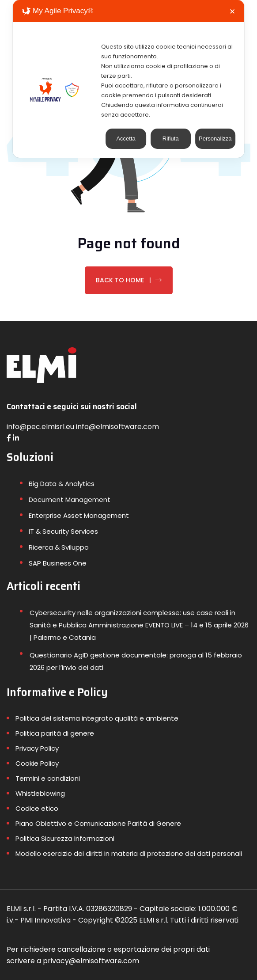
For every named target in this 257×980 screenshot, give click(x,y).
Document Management (70, 499)
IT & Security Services (63, 531)
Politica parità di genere (55, 733)
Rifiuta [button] (171, 139)
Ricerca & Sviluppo (59, 547)
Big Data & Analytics (62, 484)
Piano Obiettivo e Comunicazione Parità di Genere (98, 823)
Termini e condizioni (48, 778)
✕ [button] (232, 12)
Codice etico (37, 808)
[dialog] (128, 79)
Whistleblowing (40, 793)
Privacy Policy (37, 748)
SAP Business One (58, 563)
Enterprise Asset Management (79, 515)
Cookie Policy (37, 763)
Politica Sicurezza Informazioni (65, 838)
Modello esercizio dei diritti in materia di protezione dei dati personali (129, 853)
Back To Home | (129, 280)
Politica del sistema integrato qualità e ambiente (97, 718)
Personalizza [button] (215, 139)
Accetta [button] (126, 139)
